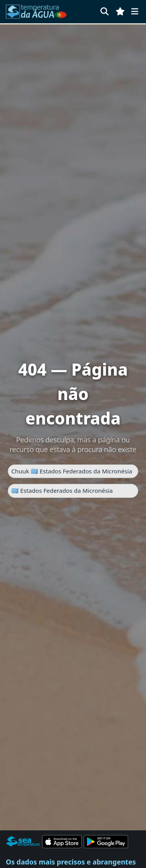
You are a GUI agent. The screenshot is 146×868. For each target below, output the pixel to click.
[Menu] (135, 11)
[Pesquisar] (105, 11)
